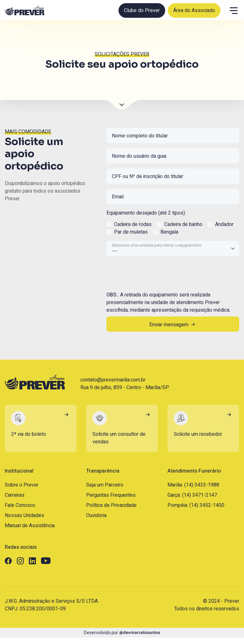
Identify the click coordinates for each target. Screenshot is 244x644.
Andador (224, 224)
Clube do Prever (142, 10)
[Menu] (234, 10)
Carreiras (15, 495)
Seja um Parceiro (105, 485)
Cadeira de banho (183, 224)
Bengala (169, 232)
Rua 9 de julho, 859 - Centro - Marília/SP (125, 388)
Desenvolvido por (122, 633)
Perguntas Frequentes (111, 495)
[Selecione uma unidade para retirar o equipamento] (173, 249)
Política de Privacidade (111, 505)
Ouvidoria (96, 515)
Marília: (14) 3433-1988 (193, 485)
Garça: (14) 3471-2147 (192, 495)
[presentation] (155, 274)
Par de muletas (131, 232)
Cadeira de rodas (133, 224)
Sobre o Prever (22, 485)
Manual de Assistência (30, 526)
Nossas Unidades (24, 515)
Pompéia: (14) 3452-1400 (196, 505)
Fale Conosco (20, 505)
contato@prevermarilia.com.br (113, 380)
